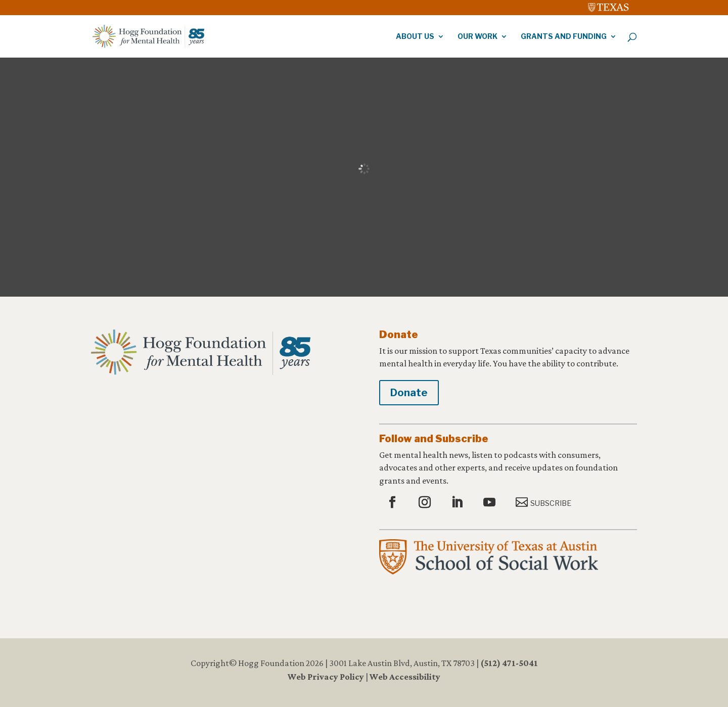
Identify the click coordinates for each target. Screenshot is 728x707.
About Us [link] (415, 37)
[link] (609, 5)
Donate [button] (409, 393)
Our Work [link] (477, 37)
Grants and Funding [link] (564, 37)
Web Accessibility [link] (405, 677)
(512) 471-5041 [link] (509, 663)
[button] (394, 503)
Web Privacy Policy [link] (326, 677)
